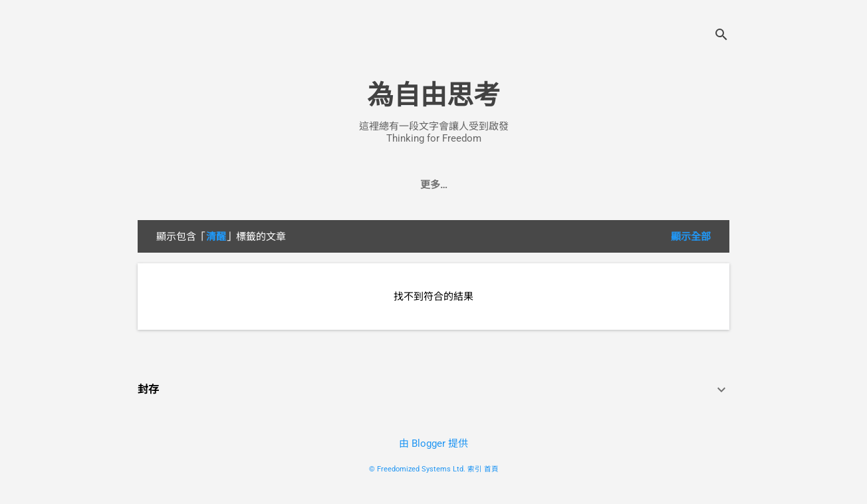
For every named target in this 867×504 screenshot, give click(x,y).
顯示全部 (691, 237)
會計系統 (387, 185)
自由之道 (323, 185)
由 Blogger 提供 (433, 443)
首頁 (491, 469)
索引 (475, 469)
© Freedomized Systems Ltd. (417, 469)
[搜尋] (721, 36)
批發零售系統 (461, 185)
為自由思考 (433, 95)
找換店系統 (540, 185)
